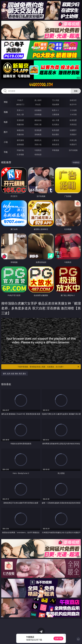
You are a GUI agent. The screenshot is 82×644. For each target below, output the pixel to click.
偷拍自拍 (38, 120)
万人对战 (56, 100)
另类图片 (73, 134)
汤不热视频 (73, 150)
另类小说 (38, 144)
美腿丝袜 (20, 134)
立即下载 (58, 638)
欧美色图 (56, 130)
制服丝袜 (20, 124)
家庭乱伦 (38, 140)
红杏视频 (20, 154)
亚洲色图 (38, 130)
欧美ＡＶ (56, 110)
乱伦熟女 (56, 124)
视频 (6, 112)
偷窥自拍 (20, 130)
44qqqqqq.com (41, 85)
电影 (6, 122)
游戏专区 (73, 100)
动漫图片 (73, 130)
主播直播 (56, 114)
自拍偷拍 (38, 110)
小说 (6, 142)
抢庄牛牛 (73, 104)
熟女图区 (56, 134)
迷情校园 (20, 144)
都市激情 (20, 140)
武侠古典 (73, 140)
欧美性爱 (73, 120)
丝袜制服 (38, 114)
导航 (6, 152)
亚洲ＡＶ (20, 110)
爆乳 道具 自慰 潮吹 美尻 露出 (15, 374)
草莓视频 (56, 150)
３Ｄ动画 (73, 110)
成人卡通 (56, 120)
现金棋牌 (56, 104)
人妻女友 (56, 140)
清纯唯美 (38, 134)
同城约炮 (20, 150)
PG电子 (20, 100)
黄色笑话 (56, 144)
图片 (6, 132)
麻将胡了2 (20, 104)
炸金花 (38, 104)
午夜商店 (38, 150)
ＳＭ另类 (73, 114)
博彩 (6, 102)
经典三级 (38, 124)
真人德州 (38, 100)
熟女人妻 (20, 114)
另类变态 (73, 124)
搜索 (76, 91)
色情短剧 (38, 154)
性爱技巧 (73, 144)
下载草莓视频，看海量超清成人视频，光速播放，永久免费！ (49, 367)
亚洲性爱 (20, 120)
